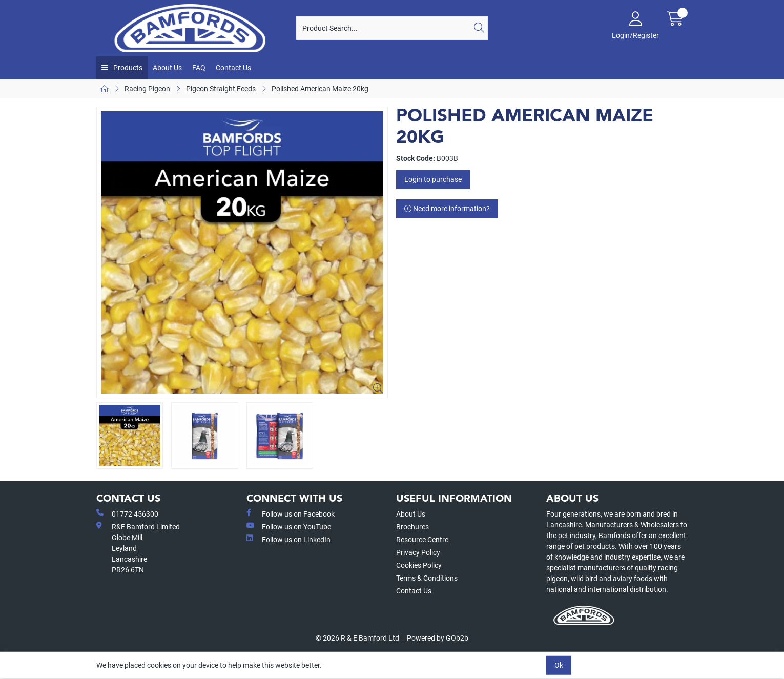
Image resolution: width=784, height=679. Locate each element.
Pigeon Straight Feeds (221, 89)
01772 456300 (127, 513)
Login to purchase (433, 179)
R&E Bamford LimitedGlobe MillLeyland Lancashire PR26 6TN (138, 548)
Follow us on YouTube (289, 526)
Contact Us (233, 68)
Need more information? (447, 209)
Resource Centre (422, 540)
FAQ (199, 68)
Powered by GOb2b (438, 638)
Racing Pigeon (147, 89)
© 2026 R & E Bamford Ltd (357, 638)
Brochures (412, 527)
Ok (559, 665)
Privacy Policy (418, 552)
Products (127, 68)
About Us (167, 68)
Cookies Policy (419, 565)
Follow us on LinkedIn (288, 539)
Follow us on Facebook (291, 513)
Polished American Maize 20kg (320, 89)
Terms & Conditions (427, 578)
